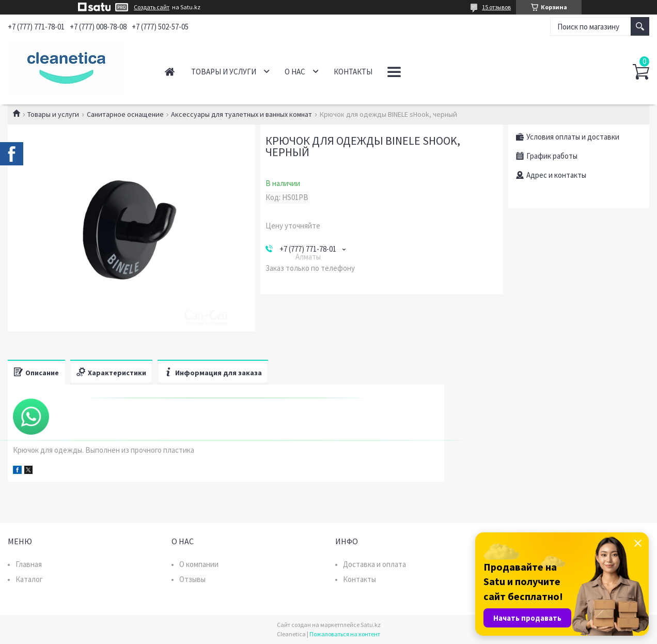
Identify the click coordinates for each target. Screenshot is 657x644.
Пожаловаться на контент (345, 634)
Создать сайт (152, 7)
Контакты (353, 72)
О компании (199, 564)
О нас (295, 72)
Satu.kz (371, 625)
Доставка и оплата (374, 564)
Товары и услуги (224, 72)
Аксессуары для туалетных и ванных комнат (241, 114)
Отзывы (192, 579)
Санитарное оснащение (125, 114)
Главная (170, 72)
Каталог (29, 579)
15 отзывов (496, 7)
